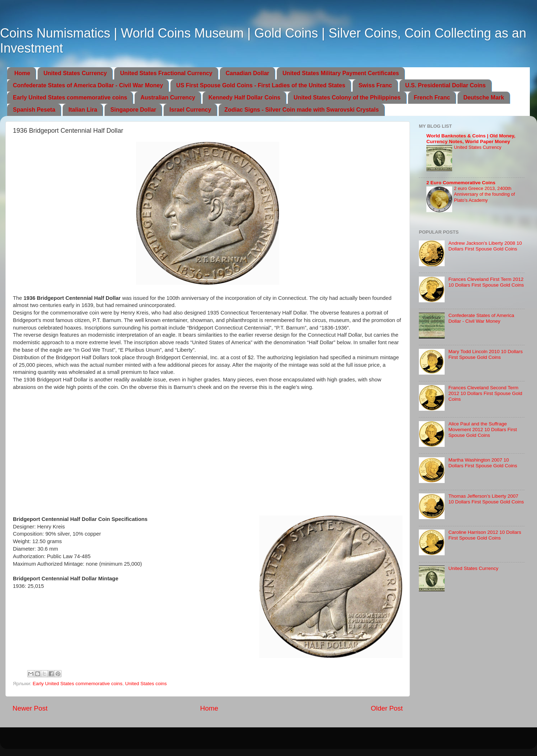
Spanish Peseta (34, 110)
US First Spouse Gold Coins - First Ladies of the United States (261, 85)
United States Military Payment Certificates (341, 73)
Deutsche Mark (484, 97)
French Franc (432, 97)
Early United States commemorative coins (70, 97)
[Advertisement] (208, 463)
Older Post (387, 708)
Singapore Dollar (133, 110)
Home (22, 73)
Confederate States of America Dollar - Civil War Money (88, 85)
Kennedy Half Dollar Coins (244, 97)
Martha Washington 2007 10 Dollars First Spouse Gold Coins (483, 463)
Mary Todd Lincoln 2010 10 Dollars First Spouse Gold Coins (485, 354)
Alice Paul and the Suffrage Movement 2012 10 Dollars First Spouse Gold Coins (482, 430)
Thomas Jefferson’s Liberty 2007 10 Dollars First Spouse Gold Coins (486, 499)
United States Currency (75, 73)
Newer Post (30, 708)
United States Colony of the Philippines (347, 97)
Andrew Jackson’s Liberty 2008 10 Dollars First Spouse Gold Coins (485, 246)
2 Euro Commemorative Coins (461, 183)
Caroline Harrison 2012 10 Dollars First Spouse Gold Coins (485, 535)
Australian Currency (168, 97)
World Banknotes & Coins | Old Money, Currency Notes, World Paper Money (471, 139)
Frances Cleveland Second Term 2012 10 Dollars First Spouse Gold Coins (485, 393)
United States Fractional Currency (166, 73)
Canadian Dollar (247, 73)
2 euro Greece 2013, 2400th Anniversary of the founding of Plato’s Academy (484, 194)
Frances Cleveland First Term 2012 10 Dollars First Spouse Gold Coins (486, 282)
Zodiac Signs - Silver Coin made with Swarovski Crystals (302, 110)
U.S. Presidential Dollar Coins (446, 85)
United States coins (146, 684)
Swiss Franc (375, 85)
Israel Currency (190, 110)
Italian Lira (83, 110)
